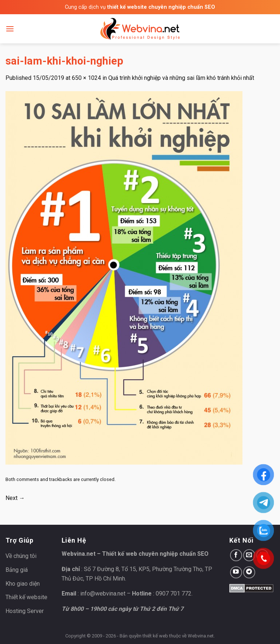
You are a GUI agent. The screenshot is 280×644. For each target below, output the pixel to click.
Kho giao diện (23, 584)
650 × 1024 (86, 78)
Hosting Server (25, 611)
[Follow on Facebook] (236, 555)
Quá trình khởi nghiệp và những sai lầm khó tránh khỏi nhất (181, 78)
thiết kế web (155, 636)
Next (15, 498)
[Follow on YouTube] (236, 572)
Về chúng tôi (21, 556)
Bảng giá (17, 570)
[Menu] (10, 29)
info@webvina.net (103, 593)
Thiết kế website (26, 597)
